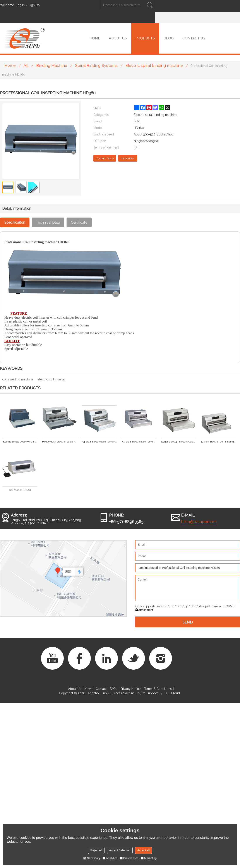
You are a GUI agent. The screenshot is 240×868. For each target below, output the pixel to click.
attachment (144, 610)
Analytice (110, 858)
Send (188, 622)
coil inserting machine (18, 379)
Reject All (96, 850)
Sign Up (34, 5)
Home (10, 65)
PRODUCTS (145, 38)
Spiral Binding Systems (96, 65)
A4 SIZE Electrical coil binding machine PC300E (99, 442)
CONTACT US (194, 38)
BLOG (169, 38)
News (88, 689)
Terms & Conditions (158, 689)
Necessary (92, 858)
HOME (95, 38)
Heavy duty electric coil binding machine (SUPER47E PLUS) (60, 442)
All (26, 65)
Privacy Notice (130, 689)
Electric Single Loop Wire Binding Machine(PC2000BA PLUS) (20, 442)
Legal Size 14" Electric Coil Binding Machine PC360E (179, 442)
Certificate (79, 222)
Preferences (129, 858)
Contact (101, 689)
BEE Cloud (172, 693)
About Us (75, 689)
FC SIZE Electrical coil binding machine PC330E (139, 442)
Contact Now (105, 158)
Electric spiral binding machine (154, 65)
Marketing (149, 858)
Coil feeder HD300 (20, 490)
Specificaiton (15, 222)
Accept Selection (120, 850)
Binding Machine (52, 65)
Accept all (143, 850)
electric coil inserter (51, 379)
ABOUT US (118, 38)
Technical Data (48, 222)
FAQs (113, 689)
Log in (20, 5)
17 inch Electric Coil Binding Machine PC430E (218, 442)
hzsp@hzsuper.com (199, 522)
